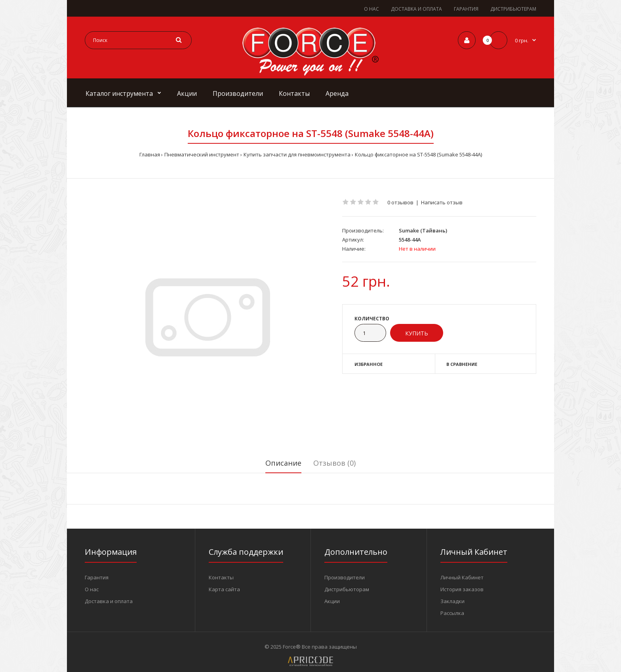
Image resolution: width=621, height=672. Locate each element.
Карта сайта (224, 589)
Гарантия (97, 577)
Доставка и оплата (109, 601)
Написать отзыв (442, 202)
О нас (92, 589)
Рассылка (452, 613)
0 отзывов (400, 202)
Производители (345, 577)
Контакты (221, 577)
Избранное (369, 364)
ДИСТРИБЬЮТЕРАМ (513, 9)
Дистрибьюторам (347, 589)
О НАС (371, 9)
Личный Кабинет (462, 577)
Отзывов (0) (334, 463)
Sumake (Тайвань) (423, 230)
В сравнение (462, 364)
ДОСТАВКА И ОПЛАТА (416, 9)
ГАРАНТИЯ (466, 9)
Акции (332, 601)
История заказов (462, 589)
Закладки (452, 601)
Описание (283, 463)
